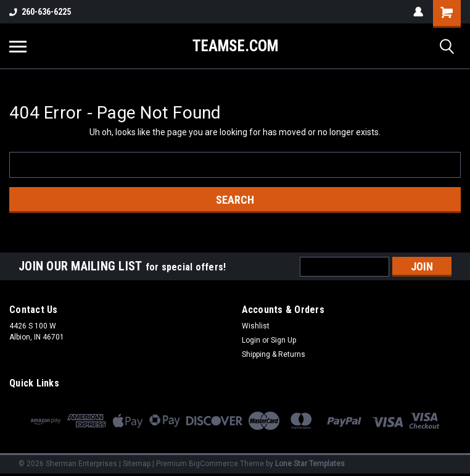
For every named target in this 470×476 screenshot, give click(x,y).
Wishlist (256, 326)
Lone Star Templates (310, 464)
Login (251, 340)
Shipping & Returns (274, 354)
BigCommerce (213, 464)
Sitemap (137, 464)
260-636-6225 (40, 12)
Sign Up (283, 340)
